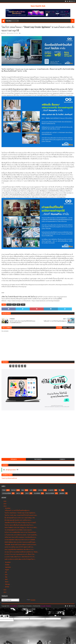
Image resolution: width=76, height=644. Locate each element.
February (8, 584)
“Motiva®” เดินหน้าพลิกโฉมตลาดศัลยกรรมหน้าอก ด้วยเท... (21, 545)
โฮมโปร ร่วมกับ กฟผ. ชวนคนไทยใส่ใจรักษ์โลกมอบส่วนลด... (21, 515)
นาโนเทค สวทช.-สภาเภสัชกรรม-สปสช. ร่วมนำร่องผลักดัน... (21, 535)
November (8, 562)
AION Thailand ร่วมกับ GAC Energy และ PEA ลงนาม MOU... (21, 527)
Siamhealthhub (13, 606)
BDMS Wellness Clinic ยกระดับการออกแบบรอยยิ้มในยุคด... (20, 542)
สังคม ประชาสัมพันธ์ (50, 493)
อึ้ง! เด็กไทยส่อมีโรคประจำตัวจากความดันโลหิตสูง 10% (20, 518)
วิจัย (60, 490)
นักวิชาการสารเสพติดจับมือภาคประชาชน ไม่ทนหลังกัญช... (21, 532)
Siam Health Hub (38, 6)
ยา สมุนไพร (51, 490)
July (6, 572)
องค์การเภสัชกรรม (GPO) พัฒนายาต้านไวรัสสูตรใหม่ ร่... (20, 559)
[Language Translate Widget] (10, 600)
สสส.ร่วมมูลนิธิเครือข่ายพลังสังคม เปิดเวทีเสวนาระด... (19, 549)
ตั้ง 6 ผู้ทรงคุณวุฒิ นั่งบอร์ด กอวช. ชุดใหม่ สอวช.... (18, 520)
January (7, 587)
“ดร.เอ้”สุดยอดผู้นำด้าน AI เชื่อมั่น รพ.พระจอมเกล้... (19, 530)
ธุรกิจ (14, 305)
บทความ (18, 493)
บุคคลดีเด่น (62, 493)
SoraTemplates (28, 606)
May (6, 577)
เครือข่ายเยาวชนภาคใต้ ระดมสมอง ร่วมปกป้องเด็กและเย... (21, 537)
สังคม (18, 305)
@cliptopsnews (11, 470)
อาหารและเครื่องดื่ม (7, 493)
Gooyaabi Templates (46, 606)
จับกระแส (9, 305)
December (8, 508)
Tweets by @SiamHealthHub (9, 478)
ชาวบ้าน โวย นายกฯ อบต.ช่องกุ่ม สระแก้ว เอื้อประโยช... (20, 554)
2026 (5, 501)
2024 (5, 506)
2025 (5, 504)
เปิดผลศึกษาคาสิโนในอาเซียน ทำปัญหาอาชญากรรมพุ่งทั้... (21, 523)
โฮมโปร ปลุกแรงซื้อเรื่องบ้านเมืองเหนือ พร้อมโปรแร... (19, 525)
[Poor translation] (6, 616)
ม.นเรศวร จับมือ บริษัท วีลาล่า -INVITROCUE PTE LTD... (20, 557)
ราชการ (27, 493)
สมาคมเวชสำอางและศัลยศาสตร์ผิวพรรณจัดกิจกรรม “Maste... (22, 552)
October (7, 565)
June (6, 575)
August (7, 570)
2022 (5, 592)
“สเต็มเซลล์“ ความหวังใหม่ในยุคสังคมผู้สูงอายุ (17, 510)
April (6, 579)
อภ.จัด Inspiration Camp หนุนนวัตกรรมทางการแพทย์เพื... (20, 540)
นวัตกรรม (40, 490)
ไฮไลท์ (23, 305)
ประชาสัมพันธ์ (37, 493)
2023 (5, 590)
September (8, 567)
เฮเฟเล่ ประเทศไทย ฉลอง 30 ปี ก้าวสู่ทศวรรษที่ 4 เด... (19, 547)
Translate (31, 600)
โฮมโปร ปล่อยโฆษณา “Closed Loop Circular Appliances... (20, 513)
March (7, 582)
